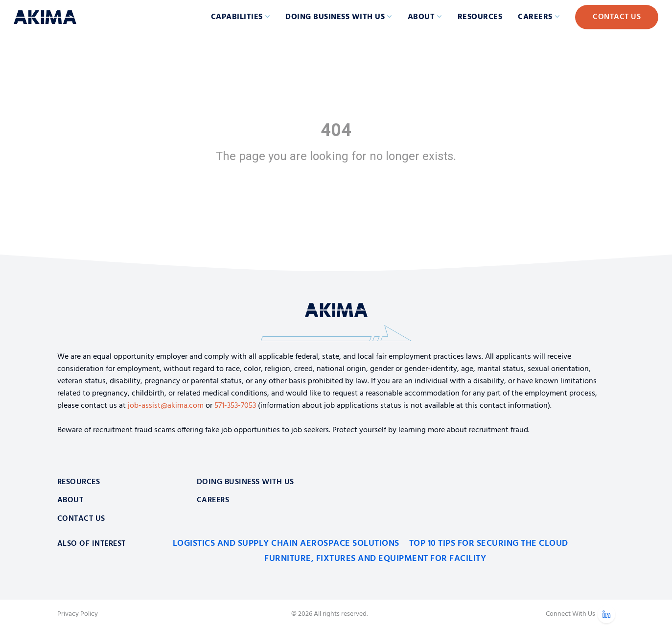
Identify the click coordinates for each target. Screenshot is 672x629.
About (421, 17)
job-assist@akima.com (166, 406)
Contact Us (617, 17)
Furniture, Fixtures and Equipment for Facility (375, 559)
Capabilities (237, 17)
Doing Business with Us (335, 17)
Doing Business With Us (245, 482)
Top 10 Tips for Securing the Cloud (489, 544)
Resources (480, 17)
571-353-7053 (235, 406)
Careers (535, 17)
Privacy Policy (78, 614)
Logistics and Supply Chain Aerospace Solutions (286, 544)
